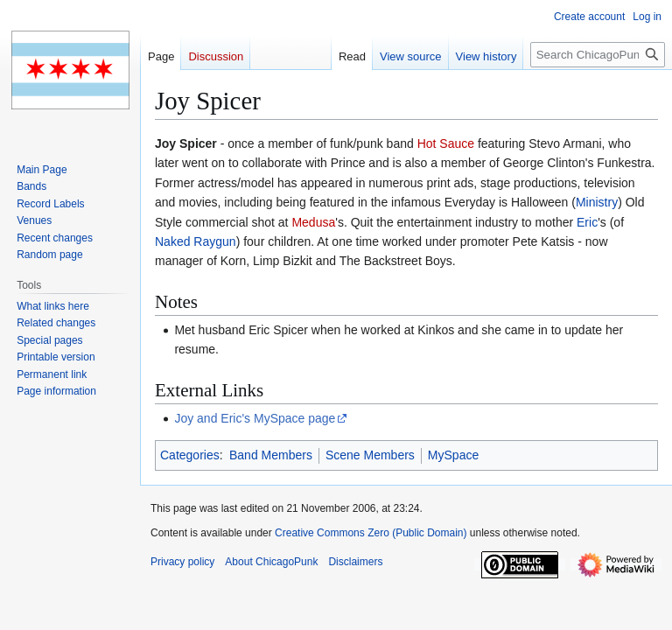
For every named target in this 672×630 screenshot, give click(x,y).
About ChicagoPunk (271, 562)
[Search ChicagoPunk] (598, 55)
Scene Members (370, 455)
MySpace (453, 455)
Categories (190, 455)
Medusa (313, 222)
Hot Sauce (446, 143)
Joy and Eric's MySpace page (255, 418)
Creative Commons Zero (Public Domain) (371, 533)
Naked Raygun (196, 241)
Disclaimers (355, 562)
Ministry (597, 202)
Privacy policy (182, 562)
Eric (587, 222)
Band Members (271, 455)
